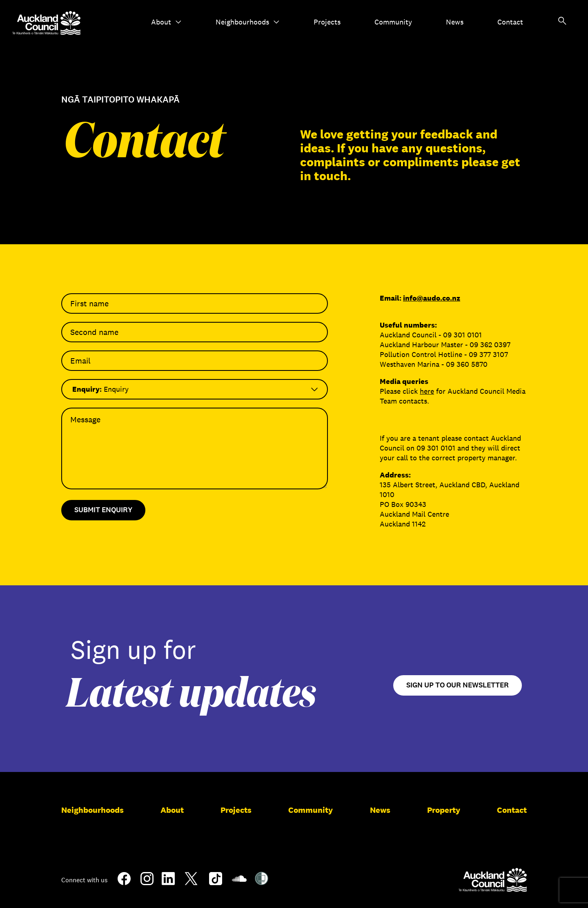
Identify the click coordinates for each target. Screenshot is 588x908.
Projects (327, 22)
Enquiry (100, 389)
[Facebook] (124, 883)
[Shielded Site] (262, 882)
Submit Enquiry (103, 510)
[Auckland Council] (493, 880)
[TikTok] (216, 883)
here (427, 391)
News (455, 22)
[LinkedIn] (168, 882)
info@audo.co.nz (432, 298)
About (166, 22)
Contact (510, 22)
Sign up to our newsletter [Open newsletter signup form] (458, 685)
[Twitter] (191, 883)
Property (444, 810)
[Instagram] (147, 882)
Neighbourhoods (248, 22)
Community (393, 22)
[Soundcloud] (239, 883)
